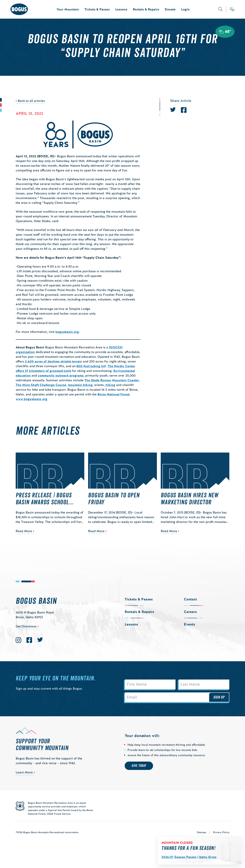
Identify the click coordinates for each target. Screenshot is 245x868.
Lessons (121, 9)
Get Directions (26, 626)
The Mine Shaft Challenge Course (41, 385)
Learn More (24, 772)
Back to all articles (31, 101)
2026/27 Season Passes (179, 857)
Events (189, 624)
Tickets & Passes (97, 9)
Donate (170, 9)
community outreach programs (61, 375)
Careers (190, 612)
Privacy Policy (221, 832)
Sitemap (201, 832)
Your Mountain (68, 9)
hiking (110, 385)
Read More (24, 531)
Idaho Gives (208, 857)
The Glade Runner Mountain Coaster (112, 380)
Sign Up (219, 697)
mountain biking (80, 385)
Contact (190, 599)
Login (185, 9)
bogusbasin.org (67, 332)
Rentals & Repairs (146, 9)
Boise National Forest (114, 394)
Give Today (139, 766)
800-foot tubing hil (91, 366)
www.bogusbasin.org (32, 399)
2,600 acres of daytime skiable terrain (53, 361)
